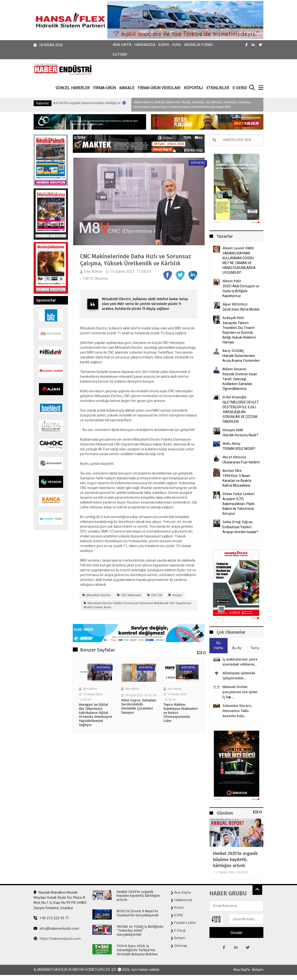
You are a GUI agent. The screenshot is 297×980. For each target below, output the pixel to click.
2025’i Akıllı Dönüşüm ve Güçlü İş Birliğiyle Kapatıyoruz (241, 291)
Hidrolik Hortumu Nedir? (240, 435)
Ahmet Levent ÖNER (238, 248)
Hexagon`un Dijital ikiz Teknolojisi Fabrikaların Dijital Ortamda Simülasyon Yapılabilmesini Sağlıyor (96, 715)
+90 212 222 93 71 (51, 918)
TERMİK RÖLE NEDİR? (239, 449)
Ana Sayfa (122, 45)
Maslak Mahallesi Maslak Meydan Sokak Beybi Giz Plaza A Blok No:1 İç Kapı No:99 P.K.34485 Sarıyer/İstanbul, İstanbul (60, 900)
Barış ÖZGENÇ (233, 351)
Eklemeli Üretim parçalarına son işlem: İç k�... (240, 692)
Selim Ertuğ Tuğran (238, 522)
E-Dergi (180, 930)
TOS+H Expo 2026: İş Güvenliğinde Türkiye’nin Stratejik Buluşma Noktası (137, 950)
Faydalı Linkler (185, 923)
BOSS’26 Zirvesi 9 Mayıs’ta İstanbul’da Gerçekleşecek (137, 913)
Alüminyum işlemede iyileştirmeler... (239, 676)
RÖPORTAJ (193, 88)
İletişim (120, 54)
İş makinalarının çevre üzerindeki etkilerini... (240, 662)
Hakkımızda (145, 45)
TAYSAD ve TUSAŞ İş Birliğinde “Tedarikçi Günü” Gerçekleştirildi (140, 931)
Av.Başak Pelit (233, 318)
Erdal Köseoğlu (234, 397)
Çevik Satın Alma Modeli (241, 309)
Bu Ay (237, 648)
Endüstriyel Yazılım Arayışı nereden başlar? (240, 529)
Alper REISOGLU (235, 304)
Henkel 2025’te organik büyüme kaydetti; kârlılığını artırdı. (110, 103)
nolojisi (177, 595)
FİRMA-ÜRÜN (104, 88)
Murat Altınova (234, 457)
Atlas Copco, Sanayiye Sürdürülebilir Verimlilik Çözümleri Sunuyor (139, 706)
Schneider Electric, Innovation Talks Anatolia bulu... (237, 711)
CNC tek (157, 595)
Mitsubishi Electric (99, 595)
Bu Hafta (219, 645)
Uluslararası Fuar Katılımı (241, 462)
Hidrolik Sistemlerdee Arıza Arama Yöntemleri (241, 358)
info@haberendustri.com (56, 928)
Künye (164, 45)
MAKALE (127, 88)
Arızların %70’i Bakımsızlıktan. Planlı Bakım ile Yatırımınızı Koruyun (238, 506)
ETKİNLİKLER (218, 88)
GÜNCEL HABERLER (73, 88)
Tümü (255, 648)
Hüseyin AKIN (233, 430)
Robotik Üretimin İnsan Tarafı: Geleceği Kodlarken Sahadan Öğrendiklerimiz (240, 381)
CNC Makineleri (131, 595)
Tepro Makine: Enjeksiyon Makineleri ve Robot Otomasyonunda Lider (181, 713)
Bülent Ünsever (234, 369)
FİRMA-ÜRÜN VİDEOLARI (159, 88)
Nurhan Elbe (232, 471)
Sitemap (181, 946)
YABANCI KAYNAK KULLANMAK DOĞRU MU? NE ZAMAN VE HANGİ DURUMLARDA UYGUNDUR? (239, 263)
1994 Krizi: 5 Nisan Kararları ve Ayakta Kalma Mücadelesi (237, 481)
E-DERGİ (240, 88)
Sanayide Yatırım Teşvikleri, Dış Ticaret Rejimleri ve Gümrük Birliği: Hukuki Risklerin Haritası (239, 333)
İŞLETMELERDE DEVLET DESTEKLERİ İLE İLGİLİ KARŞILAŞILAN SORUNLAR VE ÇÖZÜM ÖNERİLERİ (241, 412)
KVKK (177, 45)
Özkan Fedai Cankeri (239, 494)
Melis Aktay (231, 444)
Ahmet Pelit (232, 281)
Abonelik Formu (199, 45)
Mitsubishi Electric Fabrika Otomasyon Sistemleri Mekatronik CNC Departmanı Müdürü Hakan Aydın (137, 605)
